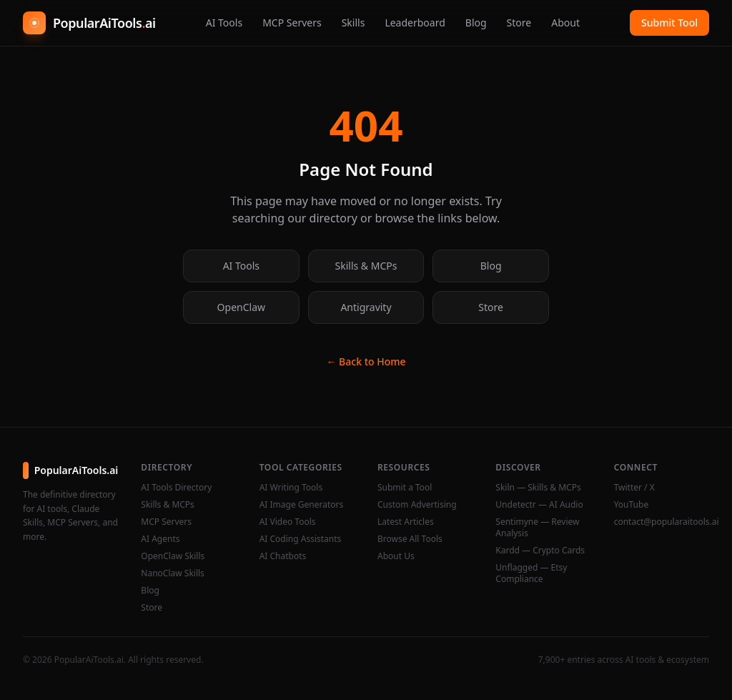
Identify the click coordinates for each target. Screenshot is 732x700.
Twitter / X (634, 488)
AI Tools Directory (176, 488)
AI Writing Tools (291, 488)
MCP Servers (292, 23)
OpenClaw (241, 307)
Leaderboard (415, 23)
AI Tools (224, 23)
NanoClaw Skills (173, 573)
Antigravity (366, 307)
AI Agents (160, 539)
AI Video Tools (288, 522)
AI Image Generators (302, 505)
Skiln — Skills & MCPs (538, 488)
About (565, 23)
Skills (353, 23)
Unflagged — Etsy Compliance (531, 573)
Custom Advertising (417, 505)
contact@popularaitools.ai (662, 522)
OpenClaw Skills (173, 556)
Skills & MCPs (366, 266)
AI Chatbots (283, 556)
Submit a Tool (405, 488)
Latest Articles (406, 522)
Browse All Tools (410, 539)
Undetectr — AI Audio (539, 505)
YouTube (632, 505)
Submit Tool (669, 23)
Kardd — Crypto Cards (540, 551)
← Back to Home (366, 361)
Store (519, 23)
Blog (476, 23)
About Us (396, 556)
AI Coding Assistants (301, 539)
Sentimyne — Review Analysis (537, 528)
